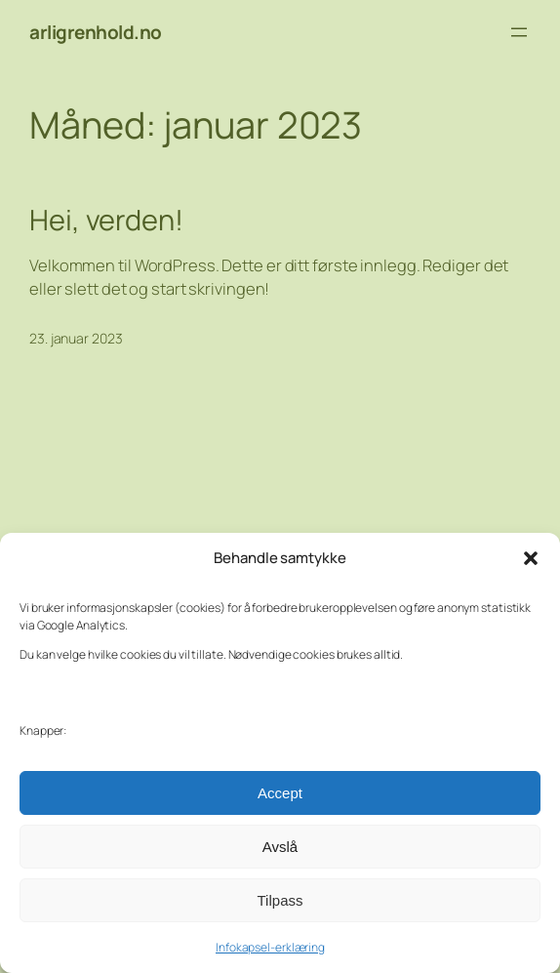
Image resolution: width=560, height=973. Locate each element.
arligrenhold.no (96, 32)
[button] (531, 558)
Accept (280, 793)
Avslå (280, 847)
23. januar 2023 (76, 338)
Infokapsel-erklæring (270, 947)
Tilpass (280, 900)
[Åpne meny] (519, 32)
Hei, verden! (106, 220)
